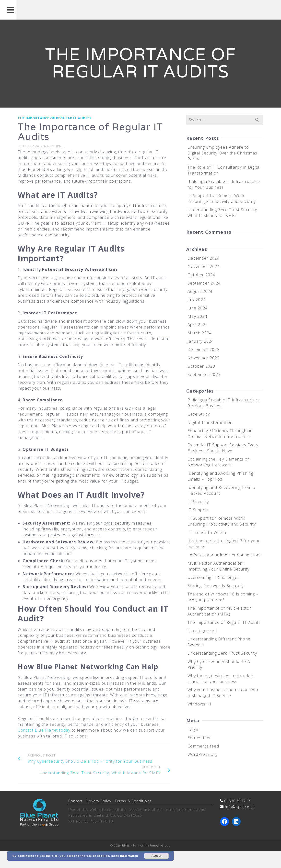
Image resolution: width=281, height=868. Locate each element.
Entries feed (200, 738)
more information (125, 856)
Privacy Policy (99, 801)
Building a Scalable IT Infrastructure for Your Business (224, 184)
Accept (156, 856)
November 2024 (204, 266)
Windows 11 (200, 704)
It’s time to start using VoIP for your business (224, 544)
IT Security (198, 502)
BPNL (59, 146)
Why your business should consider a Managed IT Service (223, 693)
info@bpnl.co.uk (240, 807)
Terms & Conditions (133, 801)
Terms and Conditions (185, 809)
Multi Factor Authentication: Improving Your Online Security (218, 566)
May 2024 (197, 316)
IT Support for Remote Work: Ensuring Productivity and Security (222, 198)
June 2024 (198, 308)
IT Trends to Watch (207, 532)
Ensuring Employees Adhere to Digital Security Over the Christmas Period (222, 153)
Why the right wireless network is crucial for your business (221, 679)
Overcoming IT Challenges (214, 577)
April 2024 (198, 325)
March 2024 (200, 333)
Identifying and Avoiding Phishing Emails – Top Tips (220, 476)
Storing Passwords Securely (216, 586)
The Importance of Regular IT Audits (55, 118)
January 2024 (201, 341)
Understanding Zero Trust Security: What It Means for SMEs (223, 213)
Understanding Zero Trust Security (222, 653)
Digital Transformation (210, 422)
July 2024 (197, 300)
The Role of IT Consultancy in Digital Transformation (224, 170)
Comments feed (203, 746)
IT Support (198, 510)
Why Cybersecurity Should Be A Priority (219, 664)
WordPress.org (203, 754)
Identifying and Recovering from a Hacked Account (221, 490)
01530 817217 (237, 801)
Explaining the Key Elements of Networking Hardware (218, 462)
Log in (194, 729)
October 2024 (201, 275)
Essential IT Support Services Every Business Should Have (223, 448)
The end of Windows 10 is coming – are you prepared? (223, 597)
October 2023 (201, 366)
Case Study (199, 414)
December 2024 (204, 258)
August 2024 (200, 291)
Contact (76, 801)
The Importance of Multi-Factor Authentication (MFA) (219, 611)
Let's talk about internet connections (225, 555)
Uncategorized (202, 631)
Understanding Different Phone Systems (219, 642)
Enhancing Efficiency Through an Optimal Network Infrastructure (220, 434)
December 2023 (204, 350)
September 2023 (204, 374)
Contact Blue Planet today (44, 730)
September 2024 (204, 283)
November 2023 (204, 358)
